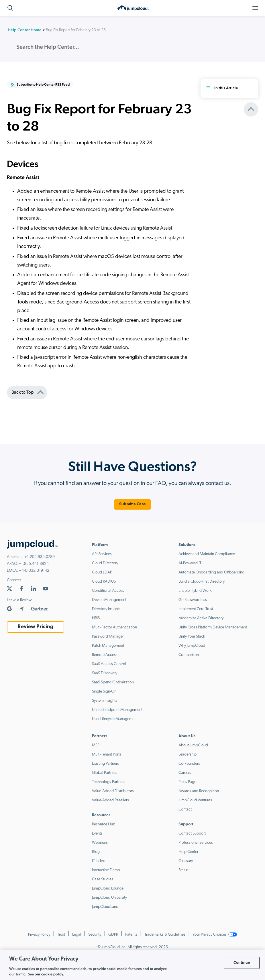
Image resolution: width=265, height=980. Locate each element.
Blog (96, 852)
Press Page (187, 782)
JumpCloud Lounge (108, 889)
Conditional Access (108, 591)
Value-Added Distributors (113, 791)
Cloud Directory (105, 563)
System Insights (105, 701)
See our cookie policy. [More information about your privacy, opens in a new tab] (46, 974)
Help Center (188, 852)
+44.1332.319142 (34, 571)
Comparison (189, 655)
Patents (131, 935)
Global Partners (105, 773)
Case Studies (103, 879)
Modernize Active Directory (201, 618)
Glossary (186, 861)
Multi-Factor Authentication (114, 627)
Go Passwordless (193, 600)
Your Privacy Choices (215, 935)
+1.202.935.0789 (40, 557)
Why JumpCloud (192, 646)
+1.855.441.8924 (34, 564)
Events (97, 834)
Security (95, 935)
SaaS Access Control (109, 664)
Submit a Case (132, 504)
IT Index (98, 861)
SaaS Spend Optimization (113, 682)
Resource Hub (104, 824)
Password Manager (108, 637)
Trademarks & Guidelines (165, 935)
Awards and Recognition (199, 791)
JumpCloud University (109, 898)
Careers (185, 773)
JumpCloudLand (105, 907)
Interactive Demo (106, 870)
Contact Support (192, 834)
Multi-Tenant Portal (107, 755)
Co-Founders (189, 764)
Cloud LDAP (102, 572)
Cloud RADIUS (104, 582)
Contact (185, 810)
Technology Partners (109, 782)
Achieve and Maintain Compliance (207, 554)
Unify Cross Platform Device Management (213, 627)
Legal (77, 935)
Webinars (100, 843)
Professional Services (196, 843)
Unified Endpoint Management (117, 710)
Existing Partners (105, 764)
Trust (61, 935)
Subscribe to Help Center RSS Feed (40, 85)
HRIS (96, 618)
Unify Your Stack (192, 637)
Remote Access (105, 655)
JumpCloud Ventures (195, 800)
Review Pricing (35, 627)
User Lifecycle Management (115, 719)
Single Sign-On (104, 692)
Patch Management (108, 646)
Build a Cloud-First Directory (202, 582)
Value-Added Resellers (110, 800)
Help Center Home (25, 30)
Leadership (188, 755)
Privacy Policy (39, 935)
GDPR (113, 935)
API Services (102, 554)
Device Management (109, 600)
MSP (96, 745)
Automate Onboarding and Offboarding (211, 572)
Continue (242, 963)
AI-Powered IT (190, 563)
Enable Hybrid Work (195, 591)
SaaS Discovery (105, 673)
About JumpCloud (193, 745)
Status (183, 870)
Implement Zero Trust (196, 609)
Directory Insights (106, 609)
